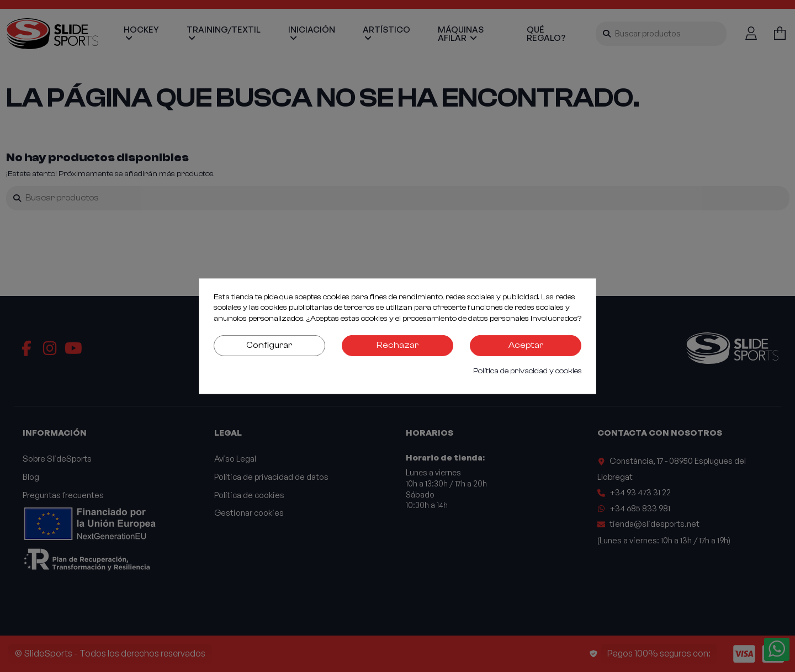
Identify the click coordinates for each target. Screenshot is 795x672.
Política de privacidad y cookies (528, 371)
